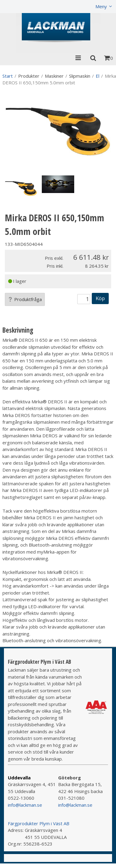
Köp (100, 298)
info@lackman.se (25, 805)
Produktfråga (25, 299)
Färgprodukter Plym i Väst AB (39, 823)
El (98, 76)
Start (8, 76)
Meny (101, 6)
